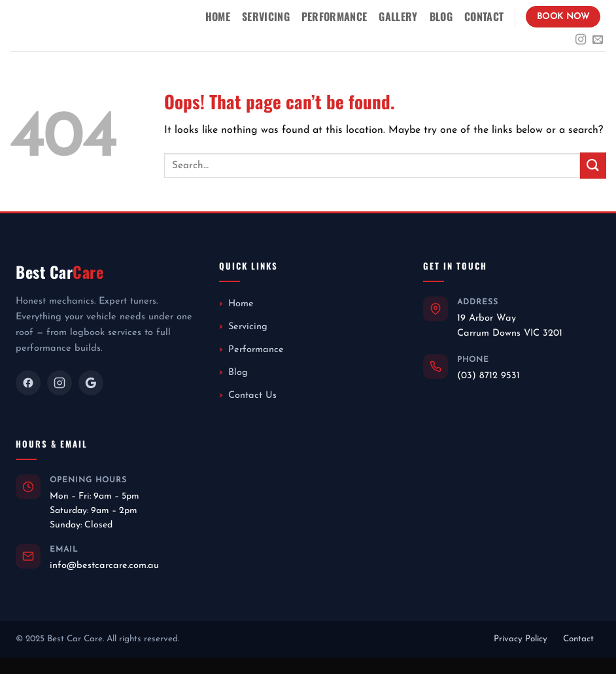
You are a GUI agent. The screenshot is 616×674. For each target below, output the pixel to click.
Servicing (266, 16)
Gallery (398, 16)
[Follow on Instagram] (581, 40)
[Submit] (593, 165)
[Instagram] (60, 383)
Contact (484, 16)
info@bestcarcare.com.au (104, 566)
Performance (334, 16)
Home (218, 16)
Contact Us (252, 396)
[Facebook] (28, 383)
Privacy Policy (521, 639)
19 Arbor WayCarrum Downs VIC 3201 (510, 326)
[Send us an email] (598, 40)
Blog (441, 16)
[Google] (91, 383)
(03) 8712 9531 (488, 376)
